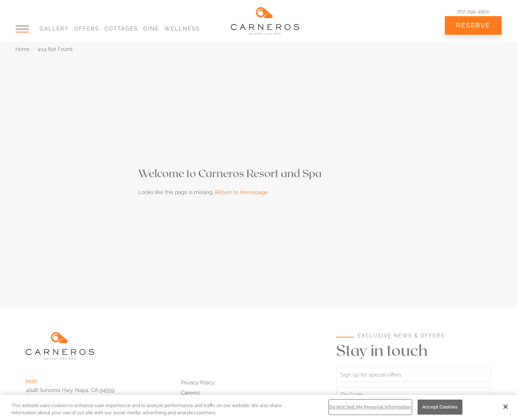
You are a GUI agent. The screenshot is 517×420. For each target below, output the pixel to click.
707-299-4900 (473, 11)
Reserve (473, 25)
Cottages (121, 29)
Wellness (182, 29)
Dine (151, 29)
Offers (87, 29)
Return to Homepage (241, 192)
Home (22, 49)
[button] (22, 29)
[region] (258, 407)
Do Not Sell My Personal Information (370, 407)
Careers (190, 393)
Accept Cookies (440, 407)
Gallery (54, 29)
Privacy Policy (198, 383)
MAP (32, 382)
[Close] (506, 407)
